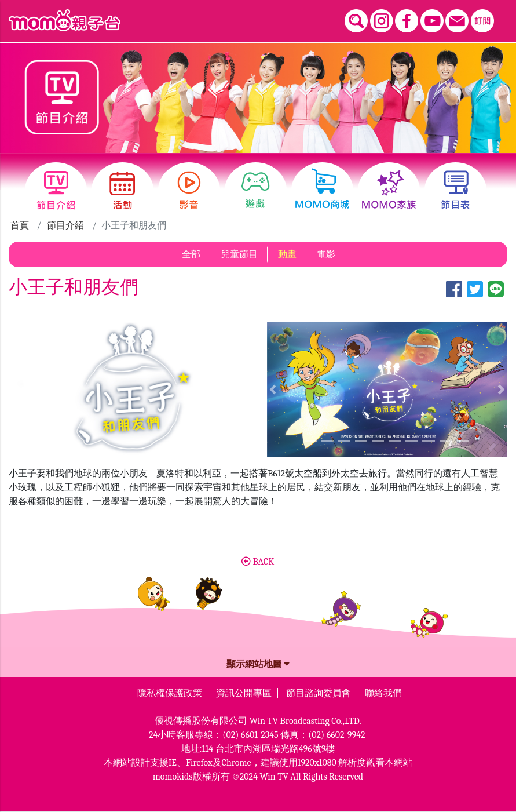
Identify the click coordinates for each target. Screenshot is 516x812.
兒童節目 (239, 254)
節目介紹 (65, 225)
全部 (191, 254)
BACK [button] (258, 562)
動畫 (287, 254)
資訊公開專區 (244, 693)
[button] (273, 389)
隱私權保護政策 (170, 693)
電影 (326, 254)
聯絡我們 (383, 693)
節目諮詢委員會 (319, 693)
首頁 (20, 225)
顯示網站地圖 (258, 664)
